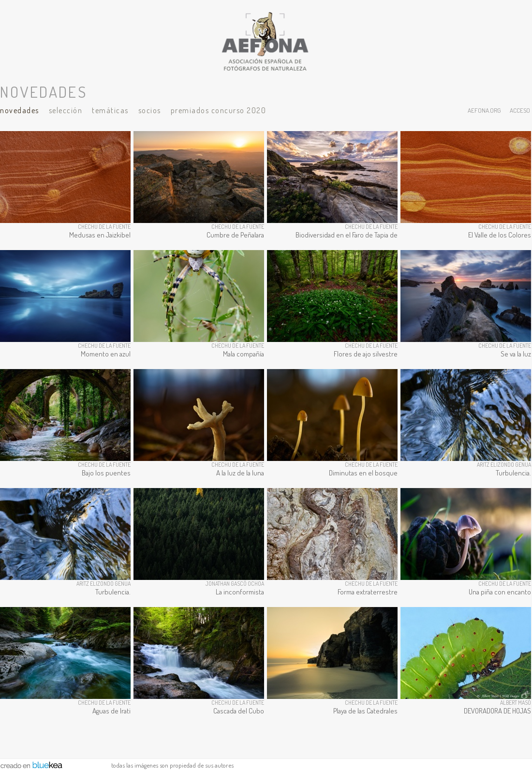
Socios (150, 110)
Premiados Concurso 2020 (219, 110)
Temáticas (110, 110)
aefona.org (484, 110)
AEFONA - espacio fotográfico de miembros (266, 41)
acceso (520, 110)
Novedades (20, 110)
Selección (66, 110)
